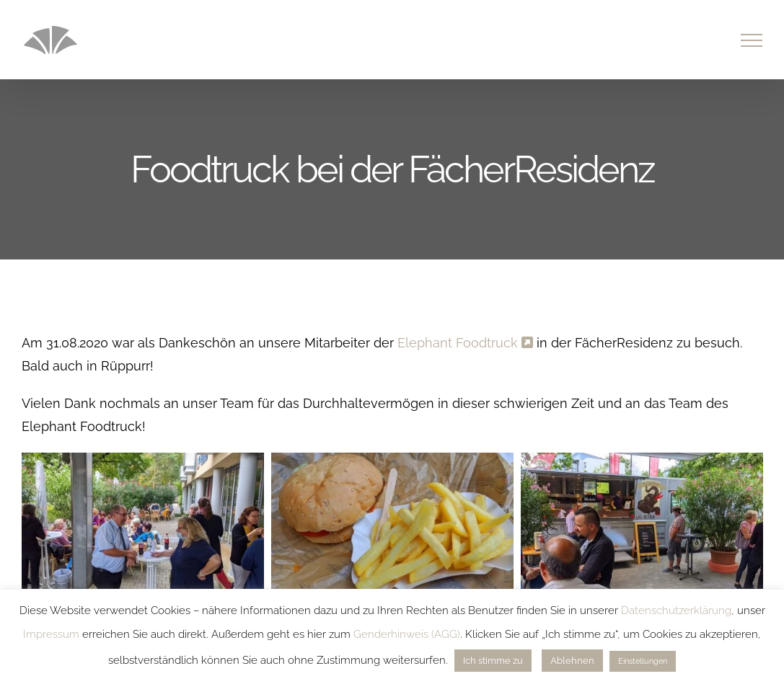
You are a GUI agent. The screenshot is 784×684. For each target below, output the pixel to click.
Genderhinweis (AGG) (407, 634)
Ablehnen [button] (572, 661)
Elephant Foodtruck (465, 343)
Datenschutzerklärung (676, 610)
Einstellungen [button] (643, 661)
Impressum (51, 634)
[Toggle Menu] (752, 40)
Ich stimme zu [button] (493, 661)
